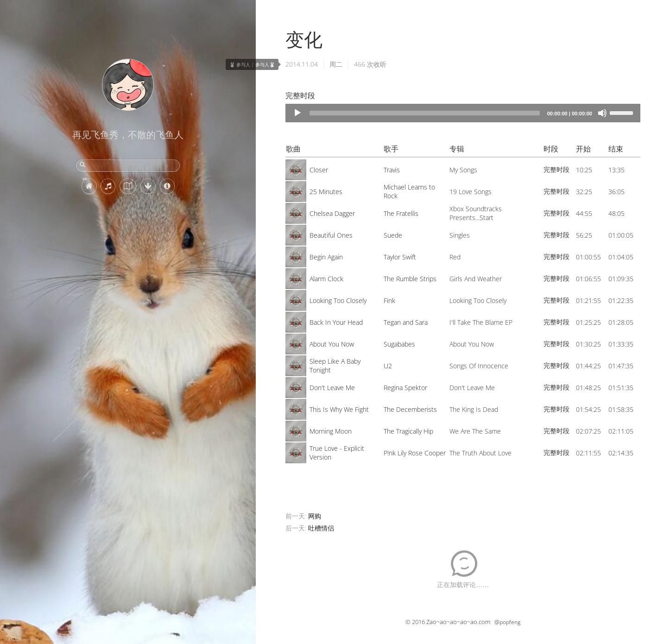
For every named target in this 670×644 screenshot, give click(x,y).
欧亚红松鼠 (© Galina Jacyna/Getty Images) (39, 639)
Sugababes (399, 344)
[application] (463, 113)
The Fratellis (401, 213)
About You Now (332, 344)
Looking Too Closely (338, 300)
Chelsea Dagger (332, 213)
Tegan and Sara (406, 322)
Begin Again (326, 257)
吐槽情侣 (321, 528)
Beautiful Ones (331, 235)
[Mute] (602, 113)
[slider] (424, 113)
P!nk (390, 453)
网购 (315, 516)
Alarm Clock (326, 279)
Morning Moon (331, 431)
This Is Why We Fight (339, 409)
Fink (389, 300)
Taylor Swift (400, 257)
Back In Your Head (336, 322)
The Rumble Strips (410, 279)
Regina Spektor (405, 388)
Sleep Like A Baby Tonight (335, 366)
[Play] (297, 113)
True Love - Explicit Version (337, 453)
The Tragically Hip (408, 431)
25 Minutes (326, 192)
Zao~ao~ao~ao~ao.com (458, 622)
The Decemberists (410, 409)
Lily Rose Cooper (422, 453)
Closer (319, 170)
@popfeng (507, 622)
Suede (393, 235)
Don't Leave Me (332, 388)
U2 (388, 366)
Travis (392, 170)
